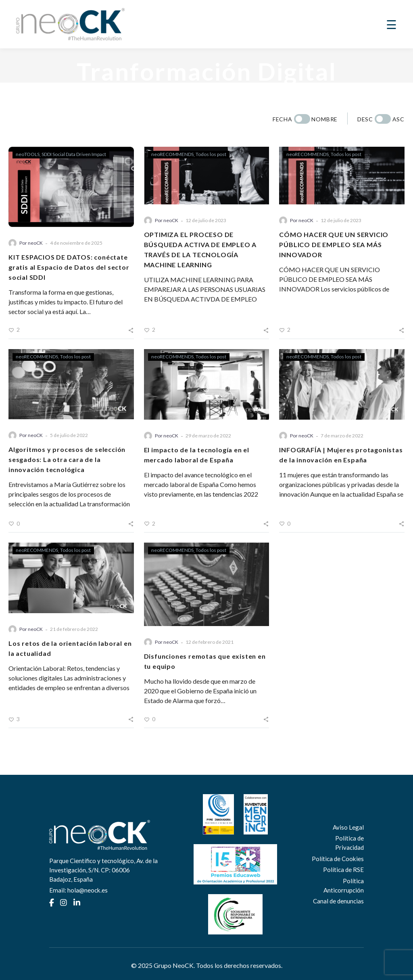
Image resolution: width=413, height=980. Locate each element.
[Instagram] (64, 903)
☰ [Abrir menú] (391, 24)
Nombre (324, 119)
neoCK (35, 243)
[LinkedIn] (77, 903)
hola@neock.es (88, 890)
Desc (365, 119)
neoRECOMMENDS (172, 154)
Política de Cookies (338, 859)
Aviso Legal (348, 827)
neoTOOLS (28, 154)
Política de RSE (343, 870)
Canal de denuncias (338, 901)
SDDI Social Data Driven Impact (74, 154)
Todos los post (211, 154)
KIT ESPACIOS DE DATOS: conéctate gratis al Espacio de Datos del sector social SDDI (69, 267)
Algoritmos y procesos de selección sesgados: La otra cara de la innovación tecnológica (67, 459)
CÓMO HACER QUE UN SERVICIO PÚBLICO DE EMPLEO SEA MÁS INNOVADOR (334, 244)
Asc (398, 119)
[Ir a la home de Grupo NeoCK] (70, 24)
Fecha (283, 119)
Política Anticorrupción (344, 885)
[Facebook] (52, 903)
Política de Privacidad (349, 843)
